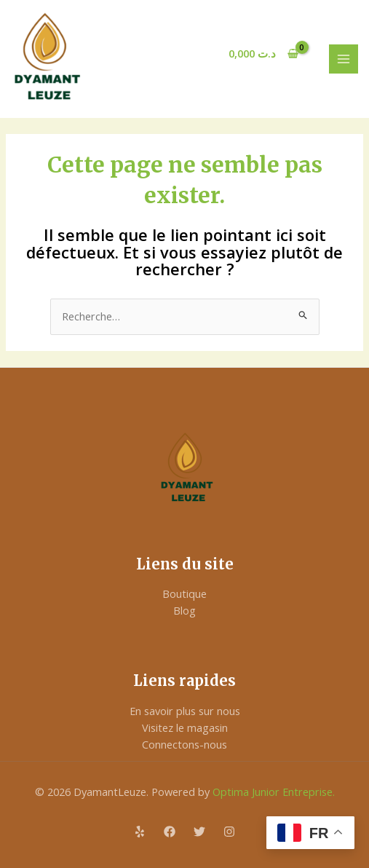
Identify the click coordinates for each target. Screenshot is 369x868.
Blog (184, 610)
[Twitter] (199, 832)
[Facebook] (170, 832)
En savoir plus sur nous (185, 711)
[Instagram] (229, 832)
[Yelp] (140, 832)
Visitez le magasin (185, 727)
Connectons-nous (184, 744)
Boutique (184, 593)
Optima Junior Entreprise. (272, 792)
